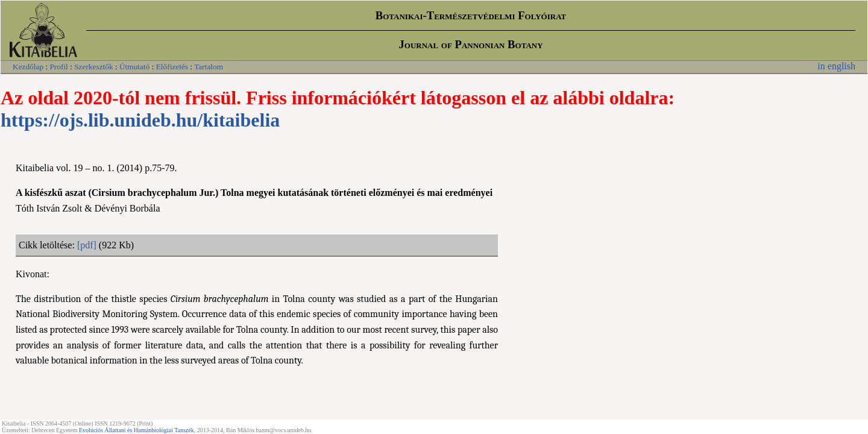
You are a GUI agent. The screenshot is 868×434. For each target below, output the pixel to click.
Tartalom (209, 67)
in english (836, 66)
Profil (58, 67)
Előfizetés (172, 67)
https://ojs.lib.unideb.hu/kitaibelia (140, 120)
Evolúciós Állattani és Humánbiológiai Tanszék (137, 430)
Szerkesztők (93, 67)
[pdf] (87, 245)
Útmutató (134, 67)
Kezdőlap (28, 67)
